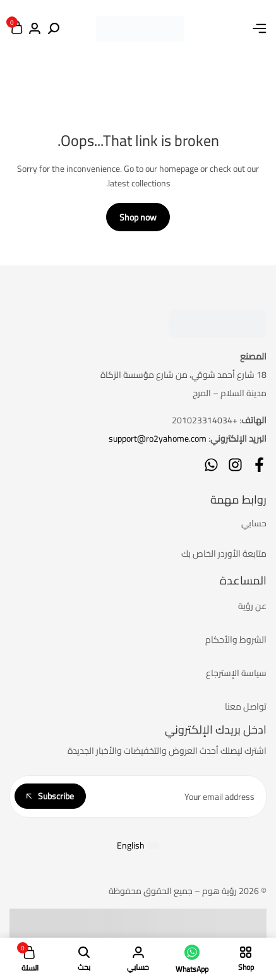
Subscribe (50, 796)
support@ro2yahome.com (158, 439)
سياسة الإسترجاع (236, 673)
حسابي (254, 523)
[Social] (259, 465)
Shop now (138, 217)
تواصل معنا (246, 706)
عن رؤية (252, 606)
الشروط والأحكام (236, 639)
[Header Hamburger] (260, 28)
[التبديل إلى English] (138, 845)
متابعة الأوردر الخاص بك (224, 554)
